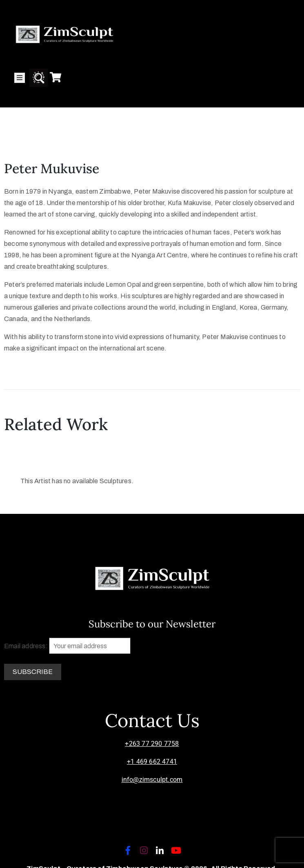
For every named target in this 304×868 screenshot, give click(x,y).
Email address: (67, 646)
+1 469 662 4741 (152, 762)
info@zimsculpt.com (152, 780)
